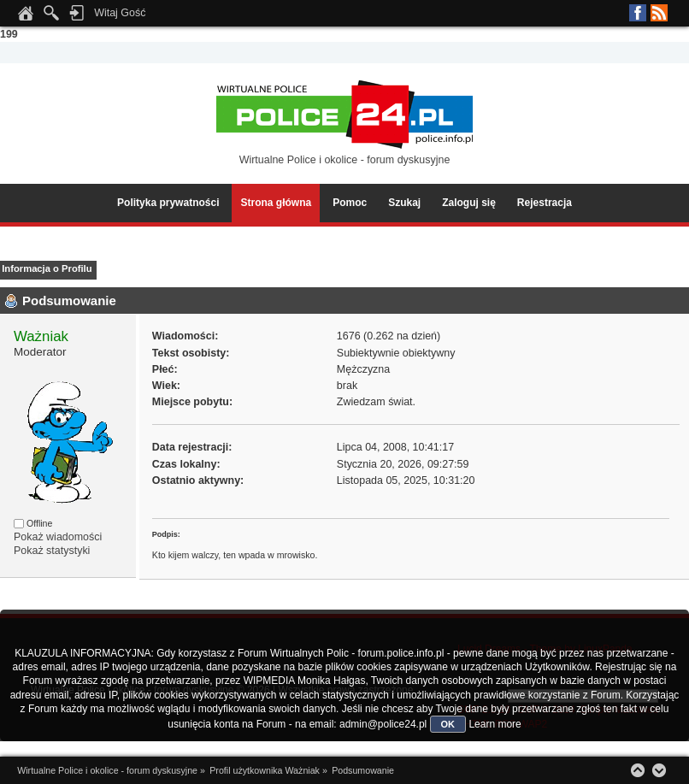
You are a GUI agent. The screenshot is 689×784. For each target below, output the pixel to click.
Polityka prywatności (168, 203)
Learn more (495, 724)
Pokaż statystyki (52, 551)
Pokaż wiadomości (58, 537)
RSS (659, 13)
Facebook (638, 13)
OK (448, 724)
